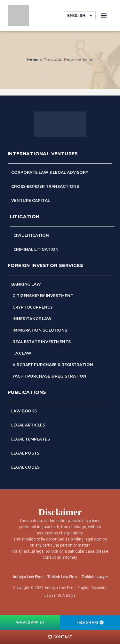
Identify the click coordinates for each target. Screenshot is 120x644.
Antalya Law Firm (28, 577)
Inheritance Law (32, 319)
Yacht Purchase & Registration (49, 376)
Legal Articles (29, 425)
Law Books (24, 411)
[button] (104, 15)
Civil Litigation (31, 235)
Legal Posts (25, 453)
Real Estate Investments (42, 342)
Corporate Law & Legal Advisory (50, 172)
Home (33, 60)
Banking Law (26, 284)
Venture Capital (31, 200)
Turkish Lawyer (95, 577)
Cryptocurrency (33, 307)
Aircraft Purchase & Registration (53, 365)
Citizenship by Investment (43, 296)
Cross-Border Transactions (45, 186)
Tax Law (22, 353)
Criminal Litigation (36, 249)
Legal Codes (25, 467)
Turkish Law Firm (62, 577)
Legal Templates (31, 439)
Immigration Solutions (40, 330)
